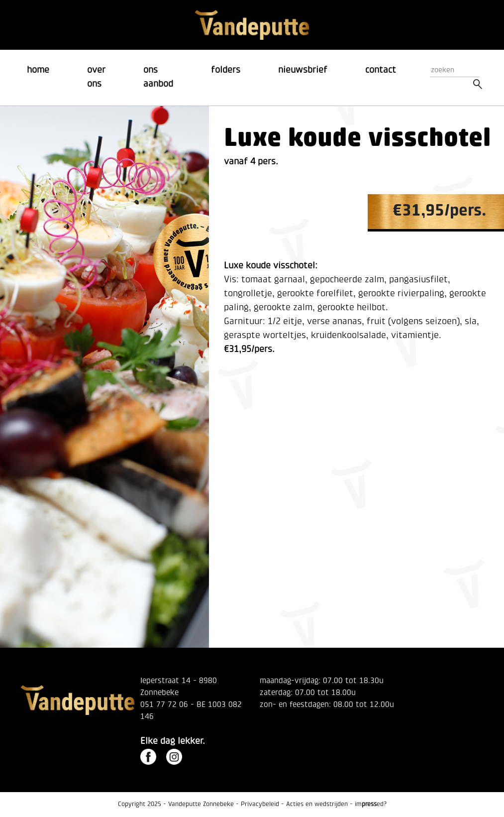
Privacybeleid (260, 804)
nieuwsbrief (303, 70)
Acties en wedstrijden (317, 804)
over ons (96, 77)
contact (381, 70)
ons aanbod (158, 77)
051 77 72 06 (164, 705)
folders (226, 70)
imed (369, 804)
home (38, 70)
